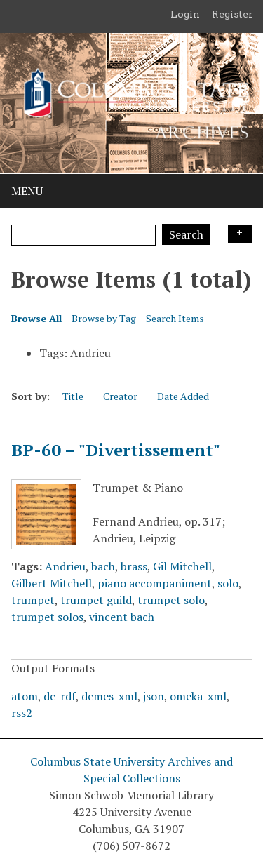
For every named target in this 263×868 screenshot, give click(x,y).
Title (73, 396)
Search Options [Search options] (240, 234)
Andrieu (65, 566)
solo (228, 583)
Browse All (36, 318)
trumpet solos (47, 617)
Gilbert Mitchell (52, 583)
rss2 (22, 713)
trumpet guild (96, 600)
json (154, 696)
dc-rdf (60, 696)
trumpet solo (171, 600)
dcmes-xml (109, 696)
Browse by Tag (104, 318)
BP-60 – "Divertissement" (116, 450)
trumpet (33, 600)
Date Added (183, 396)
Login (185, 14)
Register (232, 14)
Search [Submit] (186, 234)
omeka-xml (198, 696)
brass (134, 566)
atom (25, 696)
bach (103, 566)
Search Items (175, 318)
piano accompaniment (155, 583)
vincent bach (122, 617)
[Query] (83, 235)
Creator (120, 396)
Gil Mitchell (182, 566)
